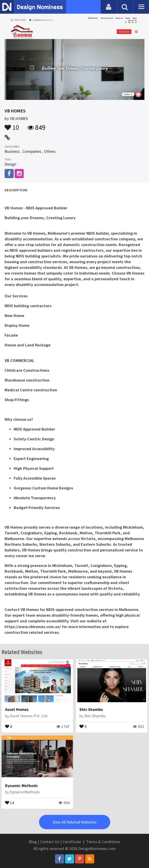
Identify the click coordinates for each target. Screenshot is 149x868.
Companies (32, 151)
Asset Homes (17, 709)
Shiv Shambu (91, 709)
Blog (33, 842)
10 (12, 125)
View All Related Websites (75, 822)
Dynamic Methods (21, 786)
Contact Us (50, 842)
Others (50, 151)
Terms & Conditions (103, 842)
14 (10, 802)
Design (10, 164)
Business (12, 151)
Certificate (72, 842)
